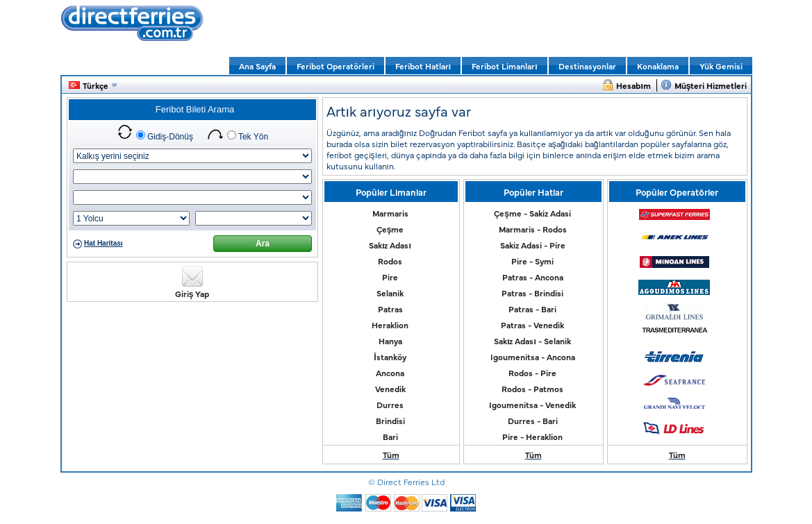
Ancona (390, 373)
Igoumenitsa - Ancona (533, 357)
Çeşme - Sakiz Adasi (532, 213)
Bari (390, 437)
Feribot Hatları (423, 66)
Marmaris (390, 213)
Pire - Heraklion (532, 437)
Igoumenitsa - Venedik (532, 405)
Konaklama (658, 66)
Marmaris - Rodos (533, 229)
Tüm (391, 455)
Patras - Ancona (533, 277)
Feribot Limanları (504, 66)
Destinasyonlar (587, 66)
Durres (390, 405)
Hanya (390, 341)
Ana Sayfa (257, 66)
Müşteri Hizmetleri (711, 85)
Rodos (390, 261)
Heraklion (390, 325)
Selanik (390, 293)
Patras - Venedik (532, 325)
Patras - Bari (532, 309)
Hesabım (633, 85)
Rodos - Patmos (532, 389)
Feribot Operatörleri (335, 66)
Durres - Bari (533, 421)
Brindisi (390, 421)
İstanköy (390, 357)
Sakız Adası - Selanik (532, 341)
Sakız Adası (390, 245)
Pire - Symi (532, 261)
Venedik (390, 389)
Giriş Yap (192, 294)
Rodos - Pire (532, 373)
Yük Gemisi (721, 66)
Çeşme (390, 229)
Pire (390, 277)
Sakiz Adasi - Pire (533, 245)
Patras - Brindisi (532, 293)
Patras (390, 309)
